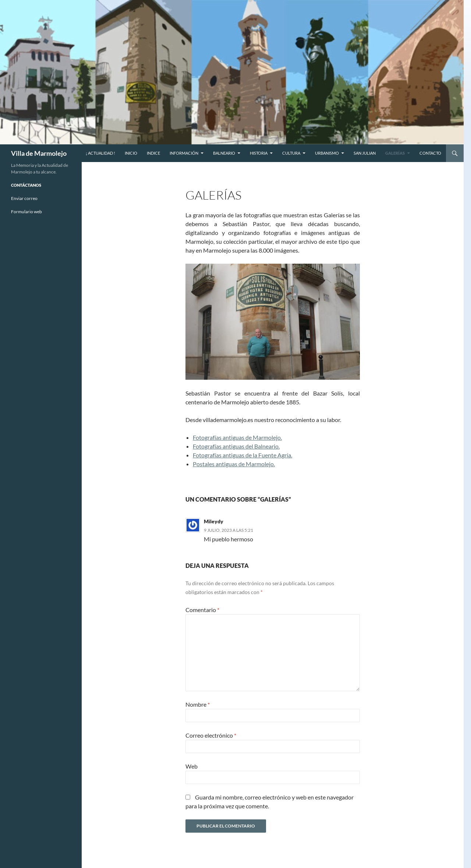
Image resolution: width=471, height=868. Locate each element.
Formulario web (26, 212)
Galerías (395, 153)
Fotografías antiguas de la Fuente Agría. (242, 455)
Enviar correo (24, 198)
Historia (259, 153)
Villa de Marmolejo (39, 153)
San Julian (365, 153)
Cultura (291, 153)
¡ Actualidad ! (100, 153)
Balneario (224, 153)
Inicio (131, 153)
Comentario (202, 610)
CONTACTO (430, 153)
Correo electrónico (211, 735)
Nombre (198, 704)
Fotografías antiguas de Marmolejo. (237, 437)
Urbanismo (327, 153)
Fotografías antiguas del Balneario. (236, 446)
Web (192, 766)
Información (184, 153)
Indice (153, 153)
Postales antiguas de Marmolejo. (234, 464)
